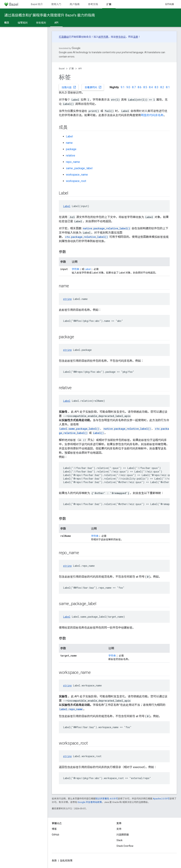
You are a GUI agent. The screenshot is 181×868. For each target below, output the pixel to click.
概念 (7, 23)
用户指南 (75, 4)
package (71, 149)
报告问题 (69, 87)
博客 (54, 829)
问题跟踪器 (123, 835)
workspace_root (76, 181)
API (80, 69)
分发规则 (41, 23)
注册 (136, 37)
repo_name (73, 162)
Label (69, 136)
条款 (54, 861)
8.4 (151, 87)
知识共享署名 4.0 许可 (107, 799)
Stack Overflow (125, 846)
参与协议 (121, 37)
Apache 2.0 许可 (161, 799)
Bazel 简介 (37, 4)
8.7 (134, 87)
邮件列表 (103, 37)
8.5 (145, 87)
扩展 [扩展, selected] (109, 4)
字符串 (75, 269)
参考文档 (93, 4)
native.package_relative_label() (106, 228)
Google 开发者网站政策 (90, 802)
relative (71, 156)
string (67, 299)
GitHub (170, 4)
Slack (119, 840)
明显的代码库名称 (152, 115)
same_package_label (79, 168)
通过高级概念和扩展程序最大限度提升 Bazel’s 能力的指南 (50, 15)
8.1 (168, 87)
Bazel (62, 69)
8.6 (140, 87)
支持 (119, 829)
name (69, 143)
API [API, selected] (56, 23)
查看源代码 (93, 87)
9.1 (123, 87)
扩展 (71, 69)
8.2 (162, 87)
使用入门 (56, 4)
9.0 (128, 87)
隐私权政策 (66, 861)
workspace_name (77, 175)
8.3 (157, 87)
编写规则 (23, 23)
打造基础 (64, 37)
